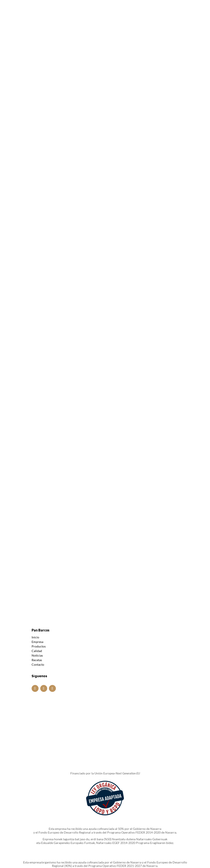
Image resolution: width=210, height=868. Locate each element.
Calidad (37, 595)
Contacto (38, 608)
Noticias (37, 599)
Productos (39, 590)
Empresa (37, 586)
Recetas (37, 604)
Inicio (35, 581)
